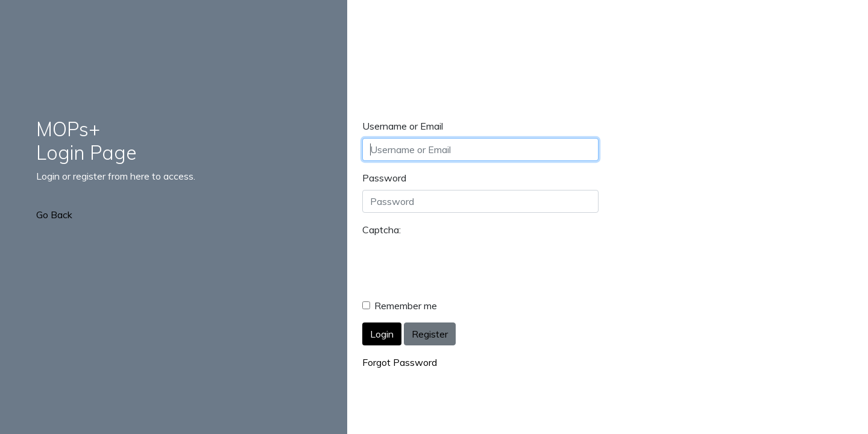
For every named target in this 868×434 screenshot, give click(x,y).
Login (382, 334)
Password (384, 178)
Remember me (406, 306)
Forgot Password (400, 362)
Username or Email (403, 126)
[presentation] (454, 265)
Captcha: (382, 230)
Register (430, 334)
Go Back (54, 215)
